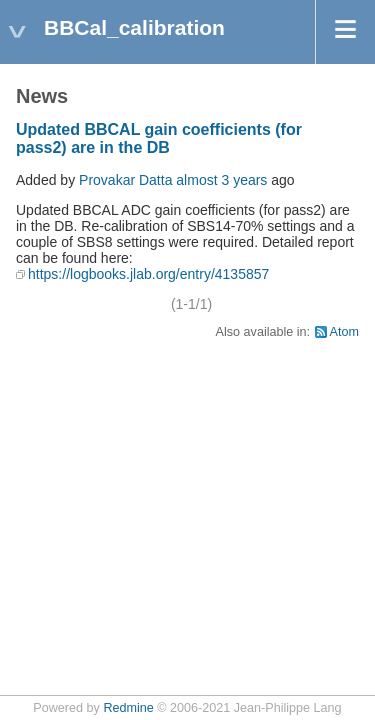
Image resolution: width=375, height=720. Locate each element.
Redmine (128, 708)
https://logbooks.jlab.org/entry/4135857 (148, 274)
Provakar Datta (125, 180)
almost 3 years (221, 180)
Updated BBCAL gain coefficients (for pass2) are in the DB (159, 138)
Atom (344, 332)
